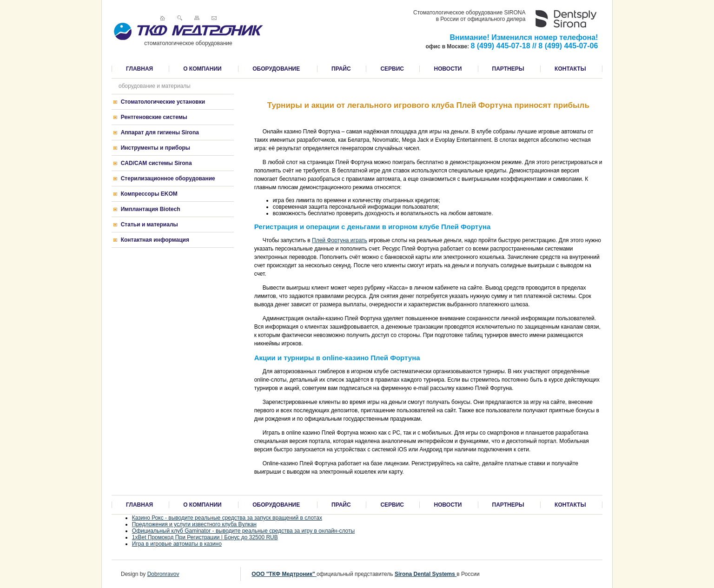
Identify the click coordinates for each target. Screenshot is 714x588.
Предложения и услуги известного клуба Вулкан (194, 524)
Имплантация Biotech (151, 209)
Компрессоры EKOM (149, 194)
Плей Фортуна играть (340, 240)
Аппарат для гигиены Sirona (160, 132)
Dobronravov (163, 574)
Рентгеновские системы (154, 117)
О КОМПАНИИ (202, 69)
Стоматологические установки (163, 102)
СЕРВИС (392, 69)
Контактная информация (155, 240)
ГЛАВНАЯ (139, 69)
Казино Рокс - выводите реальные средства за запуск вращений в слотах (227, 518)
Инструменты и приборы (155, 148)
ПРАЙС (341, 69)
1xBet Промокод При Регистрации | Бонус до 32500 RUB (205, 537)
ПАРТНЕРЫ (508, 69)
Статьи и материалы (149, 225)
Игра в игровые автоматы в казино (177, 544)
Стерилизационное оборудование (168, 178)
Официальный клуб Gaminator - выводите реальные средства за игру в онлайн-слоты (243, 531)
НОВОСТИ (448, 69)
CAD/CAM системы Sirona (156, 163)
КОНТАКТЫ (570, 69)
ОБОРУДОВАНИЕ (276, 69)
